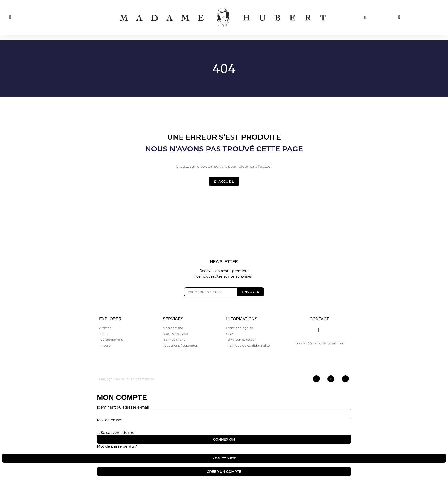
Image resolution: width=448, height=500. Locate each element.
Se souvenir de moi (116, 433)
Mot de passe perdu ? (117, 446)
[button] (10, 17)
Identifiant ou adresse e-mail (123, 407)
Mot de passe (109, 420)
